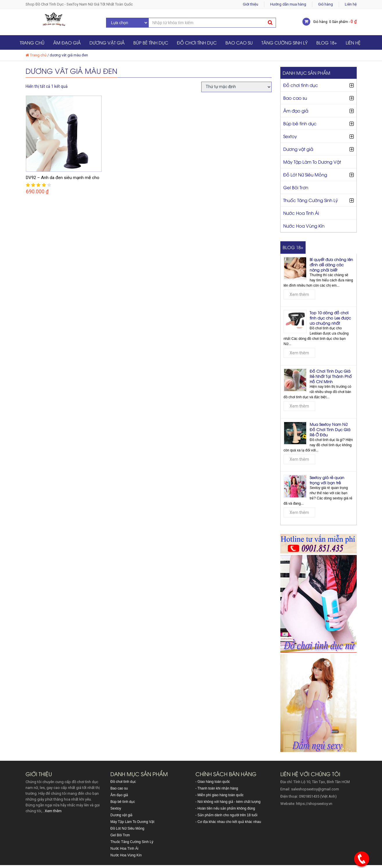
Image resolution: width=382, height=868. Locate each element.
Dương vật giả (107, 42)
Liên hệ (351, 4)
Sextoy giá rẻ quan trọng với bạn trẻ (327, 480)
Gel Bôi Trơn (296, 187)
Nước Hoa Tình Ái (301, 213)
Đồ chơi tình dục (197, 42)
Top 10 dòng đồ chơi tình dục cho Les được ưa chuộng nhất (330, 318)
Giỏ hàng (325, 4)
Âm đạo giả (67, 42)
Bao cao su (239, 42)
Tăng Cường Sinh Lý (285, 42)
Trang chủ (32, 42)
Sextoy (290, 136)
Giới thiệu (251, 4)
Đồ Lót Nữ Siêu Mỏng (305, 174)
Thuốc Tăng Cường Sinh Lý (311, 200)
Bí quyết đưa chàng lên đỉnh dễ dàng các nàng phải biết (331, 265)
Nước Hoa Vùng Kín (304, 226)
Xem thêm (299, 294)
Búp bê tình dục (151, 42)
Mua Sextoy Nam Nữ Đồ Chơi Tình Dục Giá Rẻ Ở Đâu (330, 429)
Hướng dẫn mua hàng (288, 4)
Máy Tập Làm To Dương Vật (312, 162)
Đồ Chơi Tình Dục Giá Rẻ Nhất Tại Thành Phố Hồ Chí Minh (331, 376)
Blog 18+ (327, 42)
